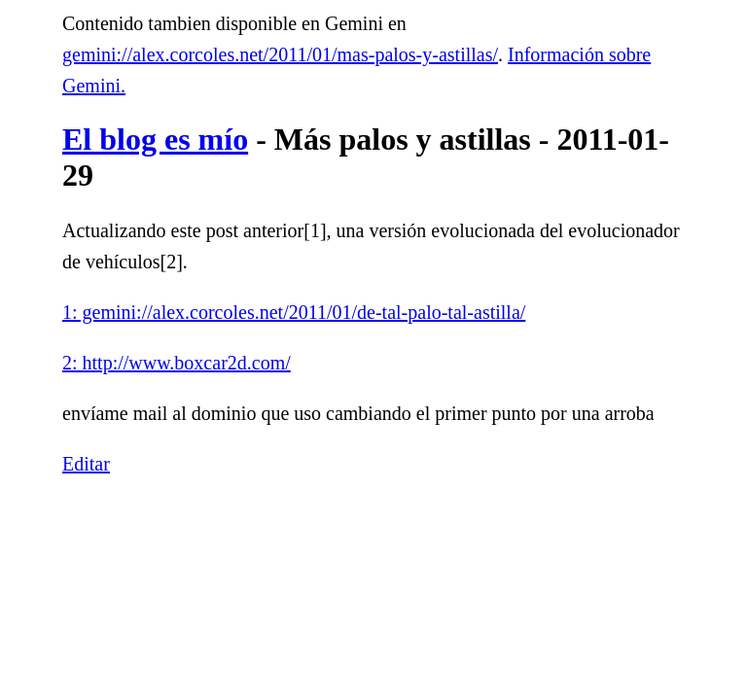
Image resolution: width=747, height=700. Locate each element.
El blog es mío (155, 139)
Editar (86, 464)
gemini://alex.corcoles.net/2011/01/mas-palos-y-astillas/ (280, 54)
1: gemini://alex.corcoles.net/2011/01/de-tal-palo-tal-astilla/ (294, 312)
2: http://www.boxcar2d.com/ (177, 363)
